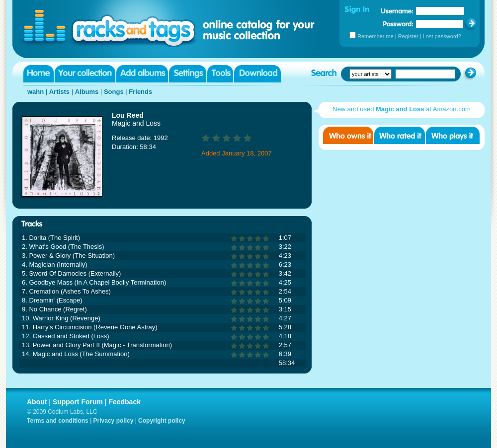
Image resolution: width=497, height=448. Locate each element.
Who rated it (400, 135)
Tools (220, 74)
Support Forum (78, 402)
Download (257, 74)
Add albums (142, 74)
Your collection (85, 74)
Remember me (375, 36)
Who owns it (348, 135)
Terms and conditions (58, 421)
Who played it (453, 135)
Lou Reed (128, 115)
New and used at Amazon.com (401, 109)
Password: (398, 24)
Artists (59, 92)
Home (39, 74)
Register (408, 36)
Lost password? (442, 36)
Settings (188, 74)
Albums (87, 92)
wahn (36, 92)
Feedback (124, 402)
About (37, 402)
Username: (397, 11)
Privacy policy (114, 421)
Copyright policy (162, 421)
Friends (140, 92)
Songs (114, 92)
